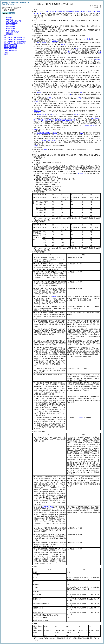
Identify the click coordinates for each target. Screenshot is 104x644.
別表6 (81, 418)
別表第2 (97, 59)
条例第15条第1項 (43, 114)
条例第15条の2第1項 (44, 133)
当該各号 (55, 41)
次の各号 (87, 39)
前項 (36, 129)
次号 (38, 43)
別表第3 (40, 92)
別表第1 (63, 45)
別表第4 (50, 98)
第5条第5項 (82, 173)
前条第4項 (38, 111)
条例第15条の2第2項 (49, 140)
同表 (70, 94)
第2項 (53, 114)
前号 (69, 52)
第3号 (44, 43)
